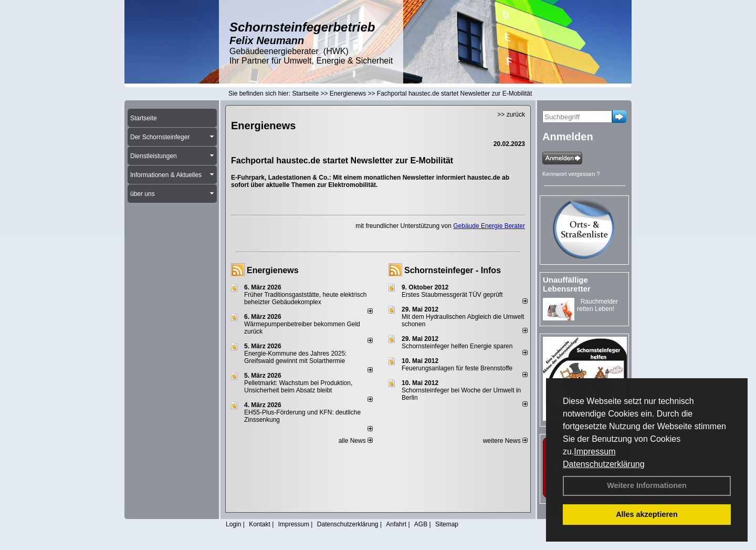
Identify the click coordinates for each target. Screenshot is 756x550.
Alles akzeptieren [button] (647, 514)
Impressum (595, 452)
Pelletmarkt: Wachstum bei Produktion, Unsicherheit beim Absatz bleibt (298, 387)
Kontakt (260, 524)
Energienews (273, 270)
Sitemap (447, 524)
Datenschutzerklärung (604, 464)
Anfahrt (396, 524)
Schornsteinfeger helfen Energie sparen (457, 346)
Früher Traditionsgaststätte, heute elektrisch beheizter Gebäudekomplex (305, 298)
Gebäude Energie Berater (489, 226)
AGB (421, 524)
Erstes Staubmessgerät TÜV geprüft (452, 295)
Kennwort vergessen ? (571, 174)
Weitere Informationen (647, 485)
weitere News (505, 441)
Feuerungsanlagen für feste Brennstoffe (457, 368)
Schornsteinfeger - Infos (453, 270)
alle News (356, 441)
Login (233, 524)
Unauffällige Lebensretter (567, 284)
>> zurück (511, 115)
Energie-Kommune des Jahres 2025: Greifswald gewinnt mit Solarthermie (295, 357)
